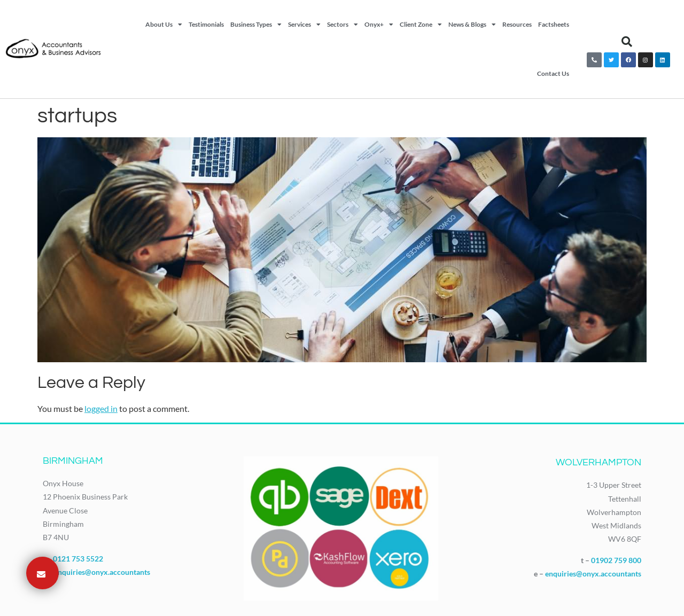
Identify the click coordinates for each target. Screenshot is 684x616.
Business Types (256, 25)
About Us (164, 25)
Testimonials (206, 24)
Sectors (343, 25)
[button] (627, 42)
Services (304, 25)
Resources (517, 24)
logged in (101, 408)
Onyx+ (379, 25)
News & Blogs (472, 25)
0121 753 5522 (78, 559)
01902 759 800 (616, 560)
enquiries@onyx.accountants (102, 572)
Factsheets (554, 24)
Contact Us (553, 73)
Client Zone (421, 25)
